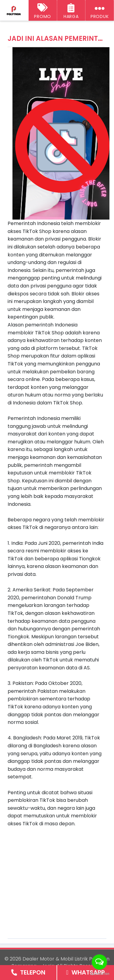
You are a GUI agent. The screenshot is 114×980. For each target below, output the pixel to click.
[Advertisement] (59, 878)
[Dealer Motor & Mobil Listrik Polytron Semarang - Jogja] (14, 11)
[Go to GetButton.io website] (99, 974)
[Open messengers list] (99, 962)
